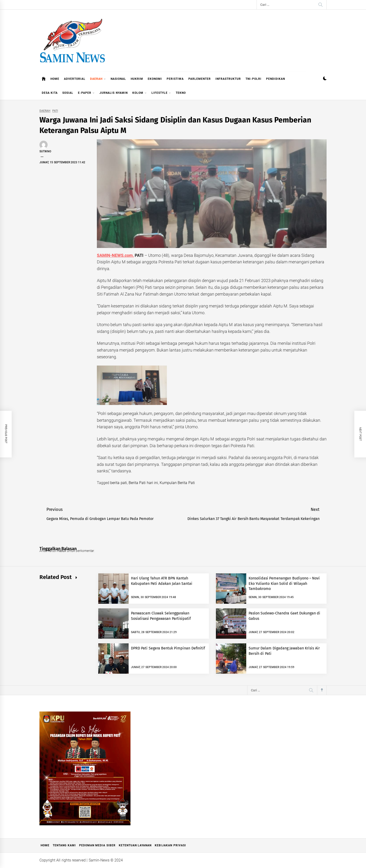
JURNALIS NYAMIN (113, 93)
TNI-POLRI (253, 79)
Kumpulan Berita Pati (177, 483)
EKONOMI (155, 79)
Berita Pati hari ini (143, 483)
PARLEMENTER (200, 79)
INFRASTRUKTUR (228, 79)
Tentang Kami (64, 845)
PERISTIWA (175, 79)
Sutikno (45, 151)
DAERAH (98, 79)
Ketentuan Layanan (135, 845)
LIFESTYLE (161, 93)
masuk (62, 551)
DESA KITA (50, 93)
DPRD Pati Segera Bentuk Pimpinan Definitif (168, 648)
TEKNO (181, 93)
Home (45, 845)
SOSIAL (68, 93)
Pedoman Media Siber (97, 845)
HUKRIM (137, 79)
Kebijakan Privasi (170, 845)
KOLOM (140, 93)
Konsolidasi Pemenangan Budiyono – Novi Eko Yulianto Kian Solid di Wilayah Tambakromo (284, 583)
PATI (55, 111)
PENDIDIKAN (276, 79)
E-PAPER (86, 93)
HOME (55, 79)
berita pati (118, 483)
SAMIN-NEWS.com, (115, 255)
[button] (325, 79)
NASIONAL (118, 79)
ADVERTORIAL (75, 79)
